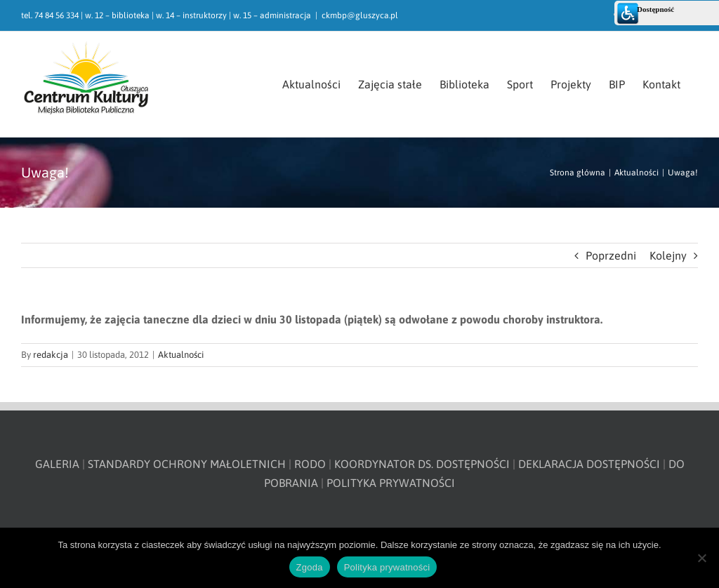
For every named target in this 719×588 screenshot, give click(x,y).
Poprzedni (611, 255)
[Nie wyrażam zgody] (701, 558)
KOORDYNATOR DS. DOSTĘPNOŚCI (422, 464)
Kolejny (668, 255)
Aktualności (181, 355)
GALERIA (57, 464)
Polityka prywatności (387, 567)
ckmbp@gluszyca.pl (360, 15)
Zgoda (310, 567)
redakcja (51, 355)
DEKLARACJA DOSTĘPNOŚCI (589, 464)
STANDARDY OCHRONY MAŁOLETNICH (187, 464)
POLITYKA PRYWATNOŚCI (391, 483)
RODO (310, 464)
